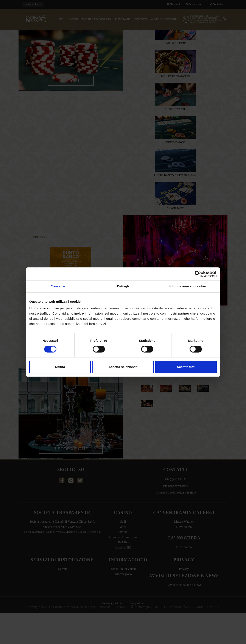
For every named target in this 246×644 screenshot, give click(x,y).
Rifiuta (60, 367)
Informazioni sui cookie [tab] (188, 286)
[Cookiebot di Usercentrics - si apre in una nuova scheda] (198, 274)
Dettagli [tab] (123, 286)
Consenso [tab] (58, 286)
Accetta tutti (186, 367)
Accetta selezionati (123, 367)
